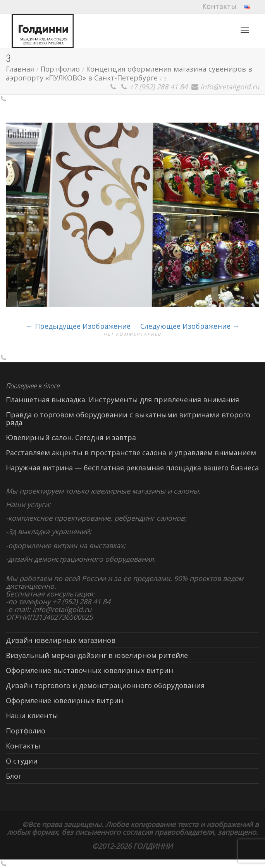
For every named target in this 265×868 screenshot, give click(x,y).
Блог (14, 776)
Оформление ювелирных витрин (65, 701)
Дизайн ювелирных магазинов (61, 640)
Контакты (219, 6)
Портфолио (26, 731)
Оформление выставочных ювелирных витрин (89, 670)
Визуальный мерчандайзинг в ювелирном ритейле (97, 655)
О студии (22, 761)
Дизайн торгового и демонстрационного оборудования (105, 685)
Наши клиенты (32, 716)
